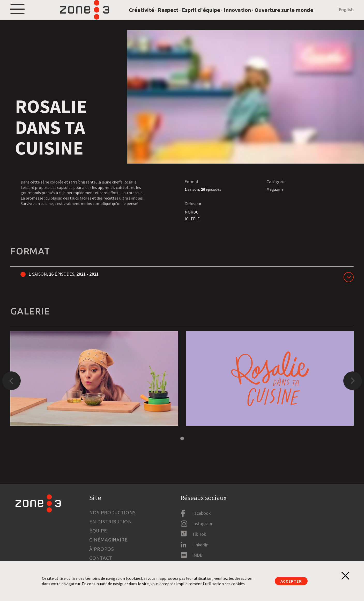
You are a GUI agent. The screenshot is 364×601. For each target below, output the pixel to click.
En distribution (110, 522)
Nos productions (112, 513)
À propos (102, 549)
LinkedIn (200, 545)
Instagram (202, 524)
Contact (101, 558)
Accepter (291, 581)
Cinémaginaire (108, 540)
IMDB (197, 555)
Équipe (98, 531)
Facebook (201, 513)
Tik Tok (199, 534)
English (346, 17)
